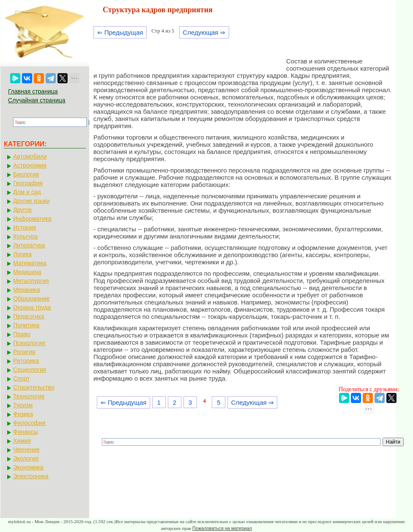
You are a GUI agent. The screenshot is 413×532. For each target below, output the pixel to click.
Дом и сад (27, 192)
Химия (22, 441)
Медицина (27, 272)
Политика (26, 325)
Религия (24, 352)
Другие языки (31, 201)
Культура (25, 236)
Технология (29, 396)
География (28, 183)
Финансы (26, 432)
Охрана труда (32, 307)
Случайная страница (37, 100)
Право (22, 334)
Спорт (21, 378)
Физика (23, 414)
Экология (26, 458)
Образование (31, 299)
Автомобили (30, 156)
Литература (29, 245)
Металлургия (31, 281)
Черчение (26, 450)
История (25, 228)
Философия (29, 423)
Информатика (32, 219)
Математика (30, 263)
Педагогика (29, 316)
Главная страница (33, 91)
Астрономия (30, 165)
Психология (29, 343)
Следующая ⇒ (204, 32)
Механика (27, 290)
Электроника (31, 476)
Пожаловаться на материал (222, 528)
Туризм (23, 405)
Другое (22, 210)
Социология (30, 370)
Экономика (28, 467)
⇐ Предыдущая (120, 32)
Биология (26, 174)
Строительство (34, 387)
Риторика (26, 361)
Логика (22, 254)
